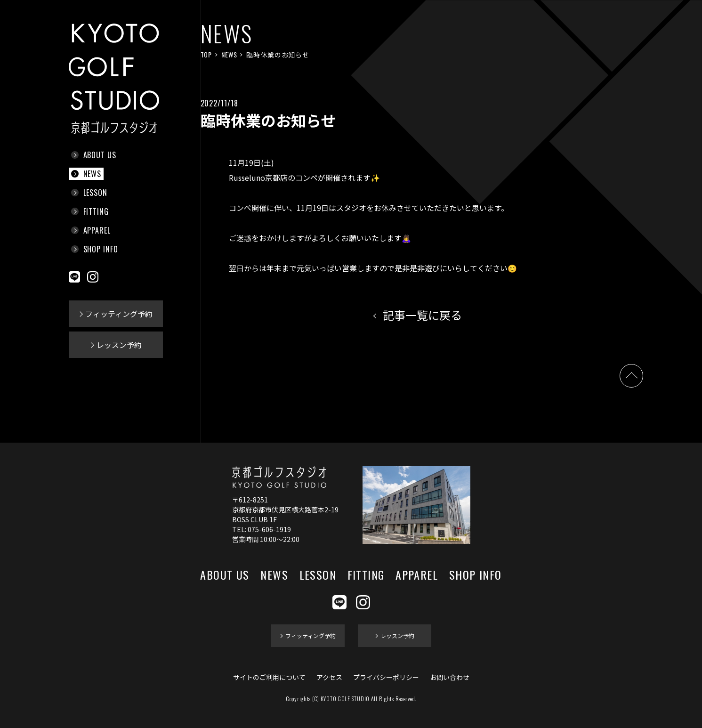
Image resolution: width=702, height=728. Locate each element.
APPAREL (97, 230)
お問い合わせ (450, 677)
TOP (206, 54)
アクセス (329, 677)
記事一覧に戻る (422, 315)
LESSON (96, 193)
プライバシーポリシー (386, 677)
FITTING (96, 211)
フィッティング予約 (119, 314)
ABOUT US (100, 155)
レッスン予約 (119, 345)
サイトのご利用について (269, 677)
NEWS (93, 174)
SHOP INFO (101, 249)
